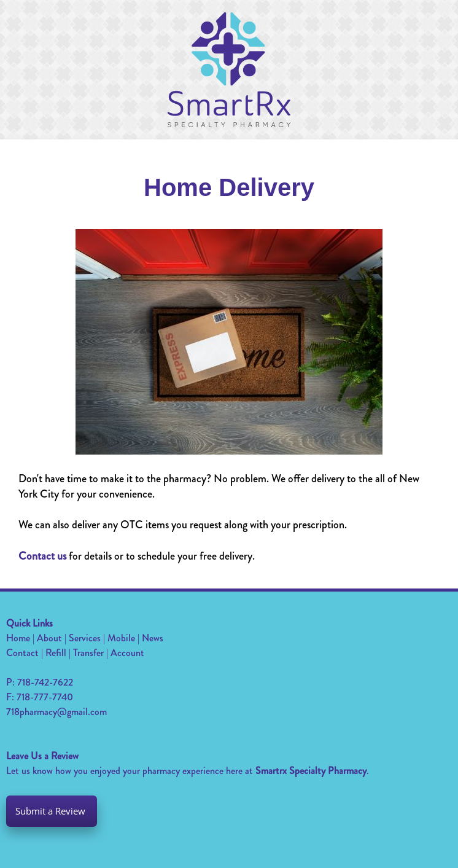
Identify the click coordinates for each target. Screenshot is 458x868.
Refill (56, 653)
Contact (22, 653)
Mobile (121, 638)
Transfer (88, 653)
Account (127, 653)
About (49, 638)
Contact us (42, 556)
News (153, 638)
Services (85, 638)
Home (18, 638)
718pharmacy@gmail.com (56, 712)
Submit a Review (52, 811)
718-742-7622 (45, 682)
